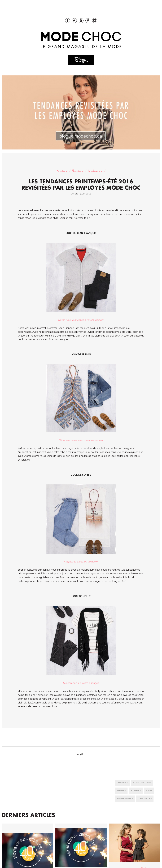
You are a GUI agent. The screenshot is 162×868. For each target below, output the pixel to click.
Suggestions (125, 799)
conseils (122, 783)
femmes (121, 791)
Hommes (77, 171)
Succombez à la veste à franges (81, 683)
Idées (149, 791)
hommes (136, 791)
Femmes (62, 171)
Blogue (81, 60)
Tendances (95, 171)
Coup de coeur (142, 783)
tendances (145, 799)
